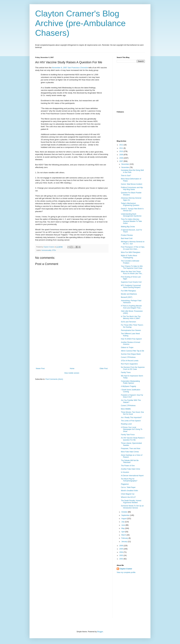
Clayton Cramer (126, 569)
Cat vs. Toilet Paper (128, 487)
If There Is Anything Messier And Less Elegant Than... (131, 307)
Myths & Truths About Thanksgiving (129, 257)
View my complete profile (126, 572)
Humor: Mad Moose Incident (132, 184)
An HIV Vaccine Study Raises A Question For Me (133, 439)
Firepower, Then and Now (131, 449)
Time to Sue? (126, 176)
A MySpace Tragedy (128, 386)
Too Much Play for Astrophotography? (129, 480)
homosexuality (46, 250)
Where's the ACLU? (128, 497)
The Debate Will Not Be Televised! (130, 461)
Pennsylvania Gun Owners (131, 330)
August (124, 519)
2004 (121, 552)
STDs (54, 250)
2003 (121, 555)
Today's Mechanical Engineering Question (130, 204)
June (123, 525)
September (126, 515)
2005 (121, 549)
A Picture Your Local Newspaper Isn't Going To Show (132, 429)
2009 (121, 155)
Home (72, 369)
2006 (121, 546)
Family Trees (126, 372)
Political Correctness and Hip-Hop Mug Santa (132, 188)
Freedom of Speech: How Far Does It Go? (132, 396)
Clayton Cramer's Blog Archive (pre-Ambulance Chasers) (80, 23)
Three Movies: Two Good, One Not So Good (132, 413)
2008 (121, 158)
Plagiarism (125, 484)
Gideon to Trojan (127, 347)
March (124, 535)
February (125, 538)
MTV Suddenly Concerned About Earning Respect (131, 286)
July (123, 522)
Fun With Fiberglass (128, 291)
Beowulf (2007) (127, 297)
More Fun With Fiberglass (131, 252)
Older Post (104, 369)
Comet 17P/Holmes (128, 357)
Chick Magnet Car (128, 494)
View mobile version (72, 373)
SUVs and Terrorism (128, 322)
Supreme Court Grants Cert (131, 282)
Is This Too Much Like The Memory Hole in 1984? (131, 317)
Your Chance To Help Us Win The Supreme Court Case (132, 267)
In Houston (125, 472)
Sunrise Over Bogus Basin (131, 354)
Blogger (100, 632)
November (126, 167)
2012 (121, 145)
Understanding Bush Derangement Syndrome (131, 215)
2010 (121, 151)
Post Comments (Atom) (54, 379)
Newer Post (40, 369)
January (125, 542)
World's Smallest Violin (129, 491)
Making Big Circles (128, 227)
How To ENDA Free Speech (131, 339)
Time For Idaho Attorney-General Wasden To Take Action (131, 221)
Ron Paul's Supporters (129, 364)
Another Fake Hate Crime (130, 469)
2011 (121, 148)
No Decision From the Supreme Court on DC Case (133, 368)
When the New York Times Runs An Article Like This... (132, 273)
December (126, 164)
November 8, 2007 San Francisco (70, 68)
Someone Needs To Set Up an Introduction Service (132, 507)
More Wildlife (126, 409)
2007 (121, 161)
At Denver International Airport (132, 476)
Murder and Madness (129, 294)
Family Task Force (128, 435)
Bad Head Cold (127, 238)
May (123, 528)
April (123, 532)
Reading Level (126, 424)
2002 (121, 559)
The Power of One (128, 466)
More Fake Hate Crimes (130, 452)
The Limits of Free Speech (131, 421)
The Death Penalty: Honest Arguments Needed (131, 502)
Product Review (127, 235)
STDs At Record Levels (130, 361)
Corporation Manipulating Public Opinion (130, 382)
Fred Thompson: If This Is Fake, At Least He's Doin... (133, 248)
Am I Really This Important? (131, 417)
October (125, 512)
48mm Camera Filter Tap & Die (133, 351)
